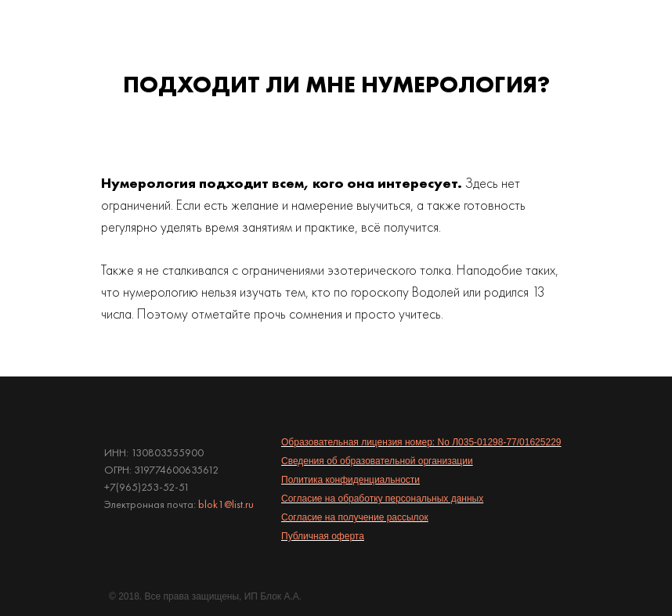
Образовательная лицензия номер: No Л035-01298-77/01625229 (421, 442)
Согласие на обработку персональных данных (382, 499)
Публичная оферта (323, 536)
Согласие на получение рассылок (355, 517)
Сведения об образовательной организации (377, 461)
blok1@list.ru (226, 504)
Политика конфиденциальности (350, 480)
